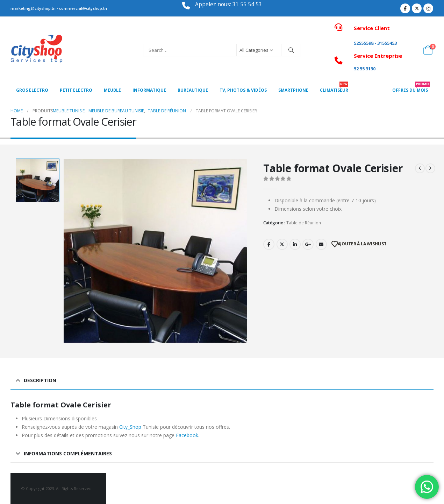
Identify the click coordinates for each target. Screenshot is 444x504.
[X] (417, 8)
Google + (308, 244)
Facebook (269, 244)
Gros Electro (32, 90)
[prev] (420, 168)
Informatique (149, 90)
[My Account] (412, 50)
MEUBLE (112, 90)
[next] (430, 168)
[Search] (291, 50)
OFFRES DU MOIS (411, 88)
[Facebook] (405, 8)
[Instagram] (428, 8)
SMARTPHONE (293, 90)
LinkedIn (295, 244)
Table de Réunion (304, 223)
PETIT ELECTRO (76, 90)
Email (321, 244)
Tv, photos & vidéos (243, 90)
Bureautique (193, 90)
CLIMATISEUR (334, 88)
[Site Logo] (37, 50)
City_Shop (130, 427)
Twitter (282, 244)
